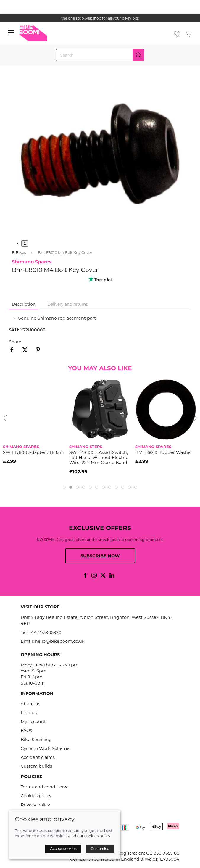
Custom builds (36, 766)
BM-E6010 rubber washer (164, 452)
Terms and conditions (44, 787)
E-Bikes (19, 253)
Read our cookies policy (88, 836)
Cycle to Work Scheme (45, 748)
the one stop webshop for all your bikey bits (100, 18)
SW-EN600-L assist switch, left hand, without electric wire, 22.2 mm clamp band (99, 457)
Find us (29, 713)
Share (15, 342)
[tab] (64, 487)
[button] (11, 34)
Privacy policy (35, 805)
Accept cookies (63, 849)
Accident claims (38, 757)
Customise (100, 849)
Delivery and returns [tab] (68, 304)
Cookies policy (36, 796)
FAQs (26, 730)
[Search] (100, 55)
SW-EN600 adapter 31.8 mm (34, 452)
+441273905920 (45, 632)
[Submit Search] (138, 55)
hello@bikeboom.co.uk (60, 641)
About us (30, 704)
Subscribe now (100, 556)
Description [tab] (24, 304)
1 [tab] (25, 243)
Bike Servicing (36, 740)
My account (33, 722)
